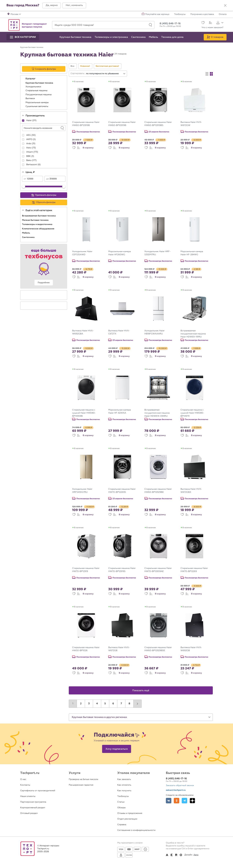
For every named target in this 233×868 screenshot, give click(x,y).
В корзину (88, 148)
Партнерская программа (33, 802)
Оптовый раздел (29, 813)
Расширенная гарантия (81, 785)
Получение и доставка (202, 14)
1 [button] (73, 704)
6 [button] (113, 704)
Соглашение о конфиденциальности (136, 830)
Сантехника (29, 237)
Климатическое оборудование (38, 229)
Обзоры (121, 808)
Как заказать (124, 779)
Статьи (121, 802)
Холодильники (34, 87)
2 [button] (81, 704)
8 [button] (129, 704)
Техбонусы (180, 14)
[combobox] (106, 74)
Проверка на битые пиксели (83, 779)
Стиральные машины (37, 91)
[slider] (24, 186)
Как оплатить (124, 785)
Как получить (124, 791)
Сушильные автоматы (37, 106)
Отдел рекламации (127, 819)
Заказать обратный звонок (180, 785)
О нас (23, 779)
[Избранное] (202, 23)
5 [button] (105, 704)
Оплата (223, 14)
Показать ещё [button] (141, 691)
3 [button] (89, 704)
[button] (52, 5)
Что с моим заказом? (212, 28)
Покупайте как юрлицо (157, 14)
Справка (122, 825)
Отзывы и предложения (130, 813)
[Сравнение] (210, 23)
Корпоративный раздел (33, 808)
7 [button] (121, 704)
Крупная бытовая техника (40, 83)
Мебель (26, 233)
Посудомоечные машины (39, 95)
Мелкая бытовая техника (36, 220)
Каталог (31, 79)
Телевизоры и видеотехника (37, 224)
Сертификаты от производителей (38, 791)
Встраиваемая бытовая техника (39, 216)
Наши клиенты (28, 796)
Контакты (25, 785)
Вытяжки (31, 99)
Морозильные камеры (37, 103)
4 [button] (97, 704)
